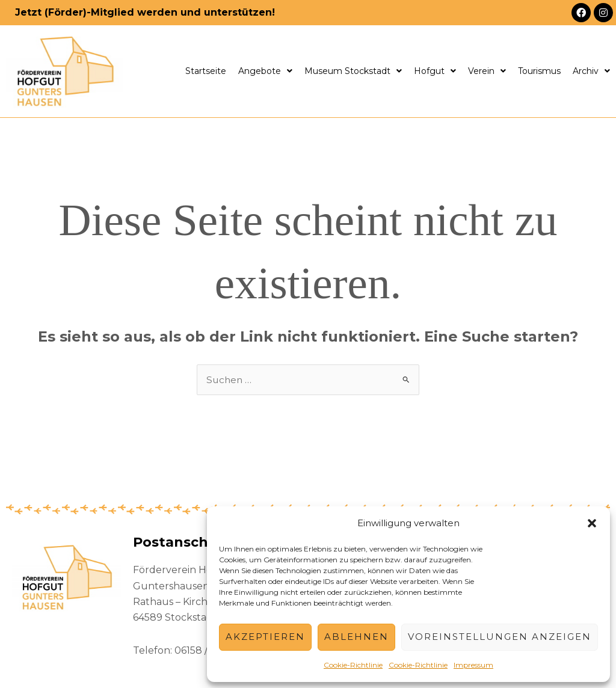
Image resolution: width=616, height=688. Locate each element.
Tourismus (539, 71)
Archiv (591, 71)
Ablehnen (356, 637)
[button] (592, 523)
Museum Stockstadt (353, 71)
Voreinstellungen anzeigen (500, 637)
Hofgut (435, 71)
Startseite (206, 71)
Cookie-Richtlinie (353, 665)
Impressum (473, 665)
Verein (487, 71)
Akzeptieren (265, 637)
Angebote (265, 71)
